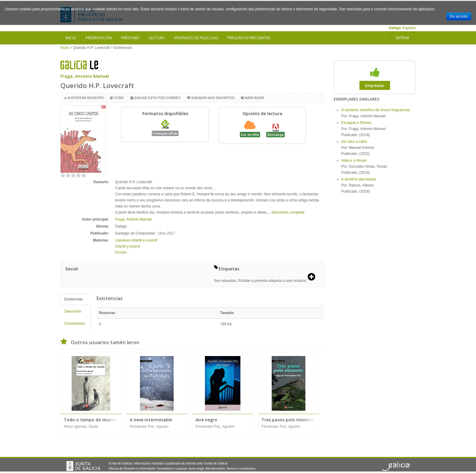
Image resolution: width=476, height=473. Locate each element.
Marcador (254, 98)
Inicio (71, 38)
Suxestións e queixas (172, 468)
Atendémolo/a (215, 468)
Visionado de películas (196, 38)
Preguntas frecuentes (249, 38)
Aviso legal (196, 468)
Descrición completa (288, 212)
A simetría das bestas (359, 179)
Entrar (403, 38)
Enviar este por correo (157, 98)
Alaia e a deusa (354, 160)
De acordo (459, 16)
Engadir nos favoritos (213, 98)
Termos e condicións (241, 468)
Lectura (157, 38)
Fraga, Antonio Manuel (85, 76)
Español (409, 28)
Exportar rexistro (86, 98)
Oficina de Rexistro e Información (132, 468)
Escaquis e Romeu (357, 123)
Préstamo (130, 38)
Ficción (121, 252)
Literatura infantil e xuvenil (136, 240)
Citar (119, 98)
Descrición (73, 311)
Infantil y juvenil (127, 246)
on (63, 175)
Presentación (99, 38)
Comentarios (75, 324)
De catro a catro (354, 142)
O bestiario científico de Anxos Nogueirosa (376, 110)
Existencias (74, 299)
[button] (314, 277)
